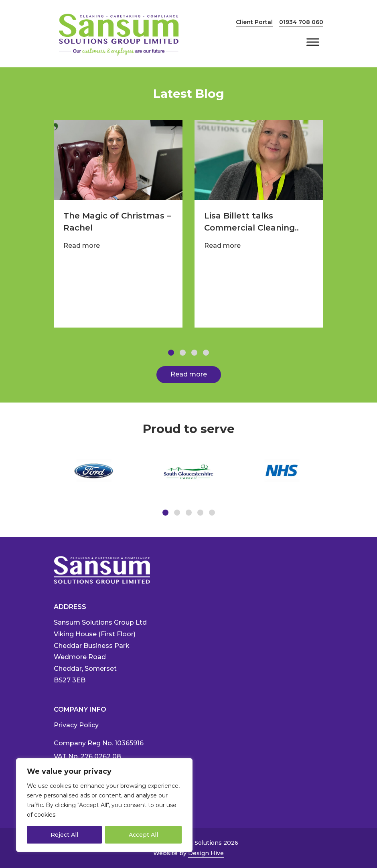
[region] (104, 805)
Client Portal (254, 22)
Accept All (143, 835)
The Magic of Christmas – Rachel (117, 222)
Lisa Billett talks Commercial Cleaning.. (251, 222)
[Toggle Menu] (313, 42)
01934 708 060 (301, 22)
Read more (82, 246)
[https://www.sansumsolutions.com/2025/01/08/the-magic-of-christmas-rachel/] (118, 160)
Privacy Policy (76, 725)
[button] (171, 353)
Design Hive (206, 853)
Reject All (64, 835)
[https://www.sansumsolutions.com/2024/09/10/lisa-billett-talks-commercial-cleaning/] (259, 160)
